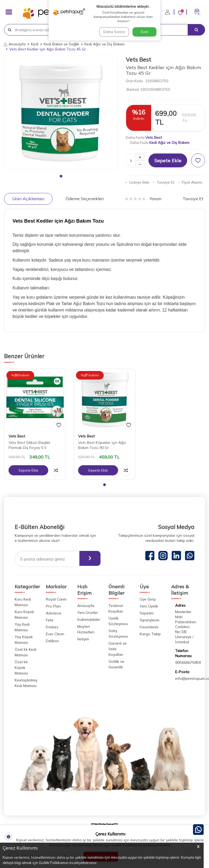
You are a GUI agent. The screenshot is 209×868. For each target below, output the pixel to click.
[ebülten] (88, 559)
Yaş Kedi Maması (22, 627)
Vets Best (138, 60)
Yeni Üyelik (149, 606)
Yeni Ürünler (88, 613)
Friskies (52, 627)
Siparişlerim (150, 620)
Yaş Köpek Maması (24, 640)
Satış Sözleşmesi (118, 634)
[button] (61, 176)
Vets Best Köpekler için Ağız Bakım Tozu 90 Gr (102, 445)
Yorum (143, 199)
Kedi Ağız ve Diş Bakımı (104, 44)
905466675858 (188, 662)
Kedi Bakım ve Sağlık (61, 44)
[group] (61, 113)
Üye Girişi (148, 599)
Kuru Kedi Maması (23, 602)
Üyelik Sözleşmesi (118, 621)
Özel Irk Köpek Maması (21, 668)
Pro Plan (53, 606)
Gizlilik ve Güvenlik (116, 664)
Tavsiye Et (164, 182)
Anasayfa (15, 44)
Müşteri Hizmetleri (86, 629)
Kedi (35, 44)
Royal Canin (56, 599)
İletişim (83, 639)
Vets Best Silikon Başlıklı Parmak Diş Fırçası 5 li (29, 445)
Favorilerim (149, 627)
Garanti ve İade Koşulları (118, 649)
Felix (50, 620)
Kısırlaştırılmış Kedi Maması (26, 683)
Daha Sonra (114, 32)
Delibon (52, 641)
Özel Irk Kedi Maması (25, 652)
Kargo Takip (150, 634)
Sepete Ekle (168, 161)
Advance (54, 613)
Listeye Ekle (138, 182)
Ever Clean (55, 634)
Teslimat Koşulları (116, 608)
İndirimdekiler (89, 620)
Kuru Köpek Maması (24, 615)
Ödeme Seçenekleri (85, 199)
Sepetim (147, 613)
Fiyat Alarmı (190, 182)
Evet (144, 32)
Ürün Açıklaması (28, 199)
